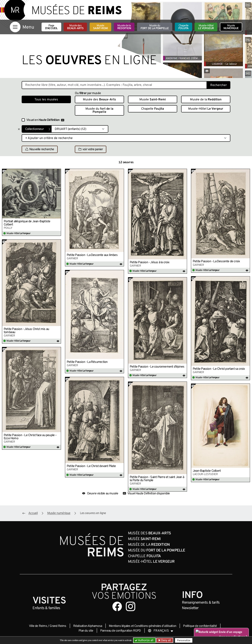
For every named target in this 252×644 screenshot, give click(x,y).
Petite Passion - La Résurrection (87, 362)
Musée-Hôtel (206, 27)
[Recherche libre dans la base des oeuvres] (114, 85)
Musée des (75, 27)
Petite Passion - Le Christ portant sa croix (219, 369)
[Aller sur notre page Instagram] (131, 606)
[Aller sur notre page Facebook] (117, 606)
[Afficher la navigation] (15, 27)
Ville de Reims (38, 626)
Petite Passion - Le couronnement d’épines (157, 367)
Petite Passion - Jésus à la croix (150, 262)
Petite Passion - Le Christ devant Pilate (91, 466)
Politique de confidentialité (200, 626)
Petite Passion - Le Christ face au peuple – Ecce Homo (30, 437)
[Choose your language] (161, 631)
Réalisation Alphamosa (88, 626)
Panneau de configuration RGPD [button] (121, 631)
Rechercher (219, 85)
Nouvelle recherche (40, 149)
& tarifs (201, 603)
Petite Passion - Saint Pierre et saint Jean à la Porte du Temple (157, 479)
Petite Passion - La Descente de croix (216, 261)
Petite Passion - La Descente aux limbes (92, 255)
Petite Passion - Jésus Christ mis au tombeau (26, 331)
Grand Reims (58, 626)
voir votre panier (91, 149)
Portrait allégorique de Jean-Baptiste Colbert (27, 223)
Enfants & (46, 608)
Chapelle (183, 27)
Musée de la (124, 27)
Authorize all (144, 640)
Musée (100, 27)
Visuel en (45, 120)
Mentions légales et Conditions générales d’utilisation (143, 626)
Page (51, 27)
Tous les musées (46, 100)
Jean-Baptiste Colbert (207, 471)
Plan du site (86, 631)
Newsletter (190, 608)
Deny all (166, 640)
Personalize (184, 640)
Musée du (155, 27)
